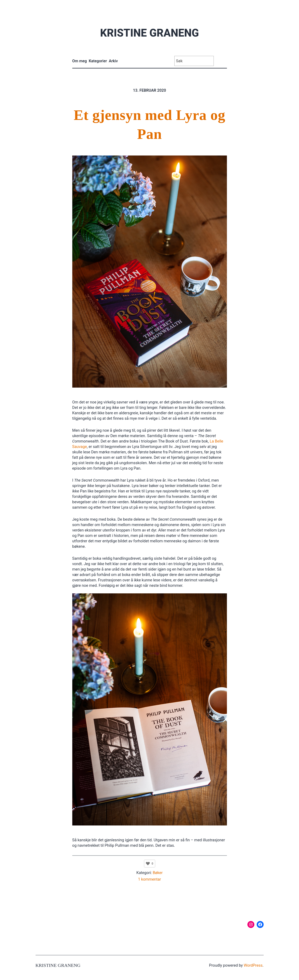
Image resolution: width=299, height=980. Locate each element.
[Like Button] (148, 864)
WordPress (253, 965)
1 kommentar (149, 879)
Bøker (158, 873)
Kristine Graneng (149, 33)
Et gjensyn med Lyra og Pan (149, 124)
